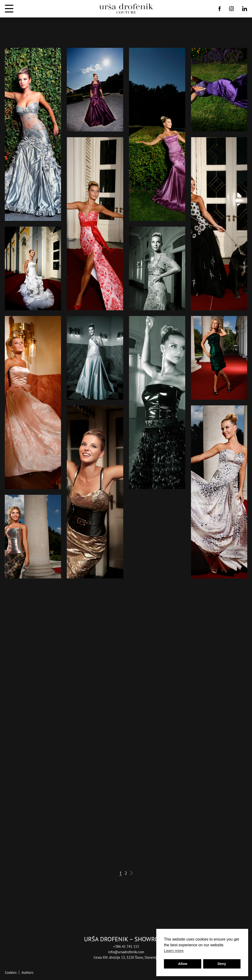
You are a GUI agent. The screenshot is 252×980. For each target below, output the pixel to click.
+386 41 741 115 (126, 946)
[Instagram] (232, 9)
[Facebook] (220, 9)
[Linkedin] (245, 9)
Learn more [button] (174, 951)
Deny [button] (222, 964)
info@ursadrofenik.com (126, 952)
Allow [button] (183, 964)
